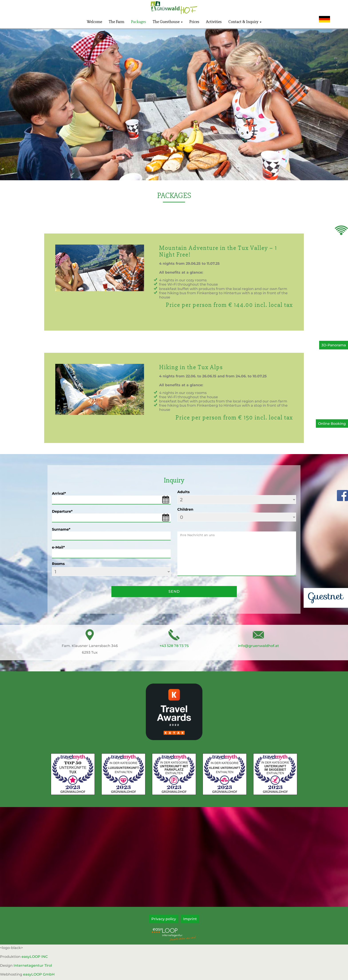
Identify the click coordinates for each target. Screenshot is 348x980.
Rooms (58, 564)
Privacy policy (164, 919)
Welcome (94, 22)
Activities (214, 22)
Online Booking (332, 424)
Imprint (190, 919)
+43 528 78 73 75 (174, 646)
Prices (194, 22)
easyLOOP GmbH (39, 974)
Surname (61, 529)
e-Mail (58, 547)
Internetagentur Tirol (33, 965)
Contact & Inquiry (245, 22)
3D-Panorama (333, 345)
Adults (184, 492)
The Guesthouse (168, 22)
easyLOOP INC (35, 957)
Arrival (59, 493)
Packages (138, 22)
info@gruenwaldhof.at (258, 646)
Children (185, 509)
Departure (62, 511)
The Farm (117, 22)
